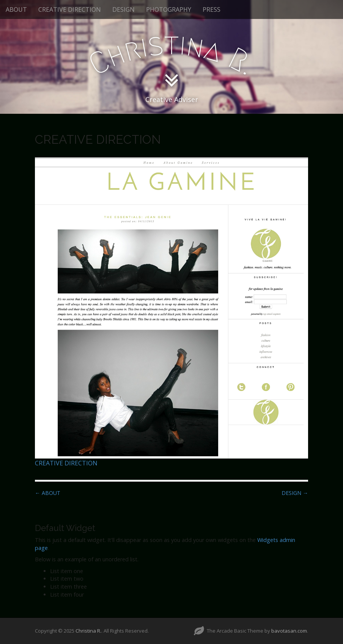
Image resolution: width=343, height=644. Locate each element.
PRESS (212, 9)
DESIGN (124, 9)
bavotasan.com (289, 631)
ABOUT (16, 9)
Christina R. (88, 631)
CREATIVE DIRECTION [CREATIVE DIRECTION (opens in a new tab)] (66, 463)
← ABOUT (48, 493)
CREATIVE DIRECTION (70, 9)
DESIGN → (295, 493)
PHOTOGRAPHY (169, 9)
